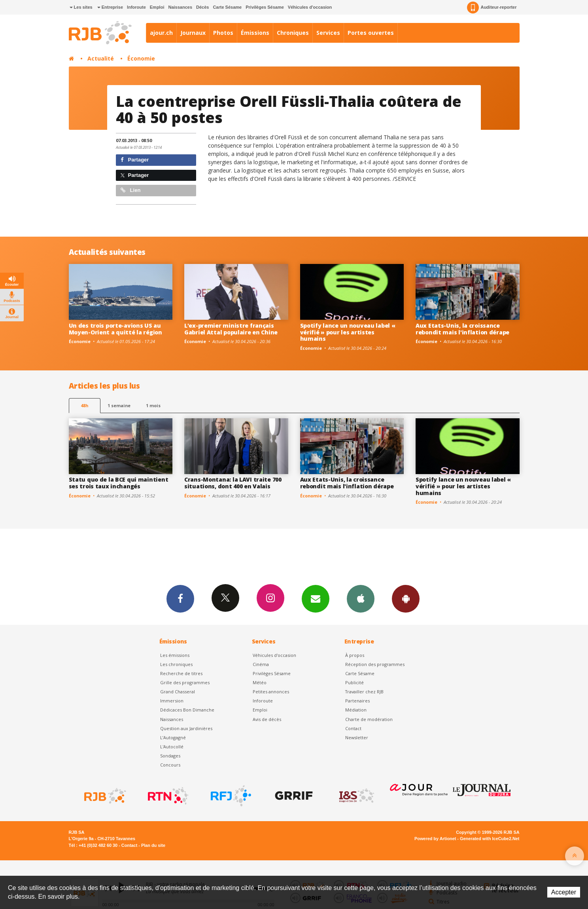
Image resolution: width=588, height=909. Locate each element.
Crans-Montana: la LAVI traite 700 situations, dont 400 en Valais (233, 483)
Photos (223, 33)
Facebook (180, 598)
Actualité (101, 58)
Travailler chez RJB (364, 692)
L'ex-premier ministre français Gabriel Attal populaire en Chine (231, 329)
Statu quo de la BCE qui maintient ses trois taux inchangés (119, 483)
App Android (406, 598)
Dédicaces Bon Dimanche (187, 710)
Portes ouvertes (371, 33)
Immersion (172, 701)
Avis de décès (267, 719)
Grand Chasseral (178, 692)
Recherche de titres (181, 673)
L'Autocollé (172, 747)
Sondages (170, 756)
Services (328, 33)
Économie (141, 58)
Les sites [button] (81, 7)
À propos (355, 655)
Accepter (564, 892)
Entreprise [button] (110, 7)
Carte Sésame (227, 7)
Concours (170, 765)
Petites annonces (271, 692)
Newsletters (316, 598)
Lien (130, 190)
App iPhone (361, 598)
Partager (135, 160)
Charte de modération (369, 719)
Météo (260, 682)
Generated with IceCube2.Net (490, 839)
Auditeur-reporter (492, 8)
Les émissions (175, 655)
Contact (353, 728)
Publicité (355, 682)
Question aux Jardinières (186, 728)
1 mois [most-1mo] (153, 405)
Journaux (193, 33)
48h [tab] (84, 405)
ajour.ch (161, 33)
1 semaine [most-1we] (119, 405)
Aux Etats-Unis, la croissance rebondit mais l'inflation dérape (462, 329)
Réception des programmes (375, 664)
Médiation (356, 710)
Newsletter (357, 737)
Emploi (157, 7)
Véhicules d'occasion (310, 7)
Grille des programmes (185, 682)
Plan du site (153, 845)
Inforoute (136, 7)
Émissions (255, 33)
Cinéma (261, 664)
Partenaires (357, 701)
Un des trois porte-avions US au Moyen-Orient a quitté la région (115, 329)
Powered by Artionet (435, 839)
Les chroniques (176, 664)
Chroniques (293, 33)
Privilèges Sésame (265, 7)
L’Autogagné (173, 737)
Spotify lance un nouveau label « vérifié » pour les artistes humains (348, 332)
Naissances (180, 7)
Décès (202, 7)
